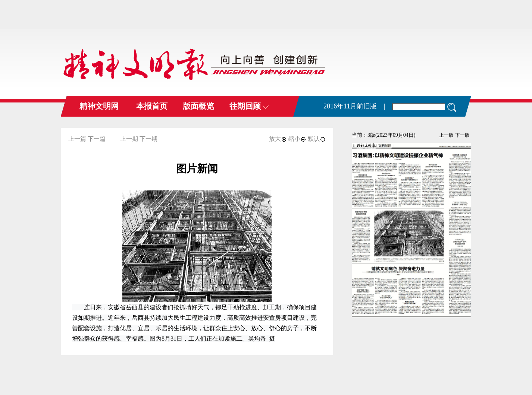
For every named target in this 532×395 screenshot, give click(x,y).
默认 (317, 139)
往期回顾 (249, 106)
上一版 (446, 135)
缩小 (297, 139)
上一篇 (77, 139)
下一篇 (97, 139)
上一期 (129, 139)
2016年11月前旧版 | (354, 106)
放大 (278, 139)
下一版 (462, 135)
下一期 (148, 139)
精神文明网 (99, 106)
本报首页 (152, 106)
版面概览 (198, 106)
